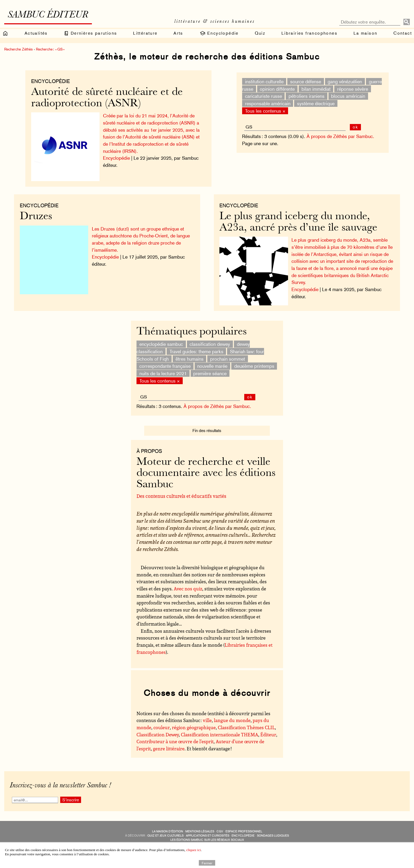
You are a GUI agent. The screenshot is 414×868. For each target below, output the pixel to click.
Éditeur (268, 731)
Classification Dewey (158, 731)
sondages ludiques (273, 832)
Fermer (207, 863)
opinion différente (276, 89)
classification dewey (210, 340)
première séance (210, 370)
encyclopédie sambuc (161, 340)
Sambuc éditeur (48, 15)
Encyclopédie (219, 33)
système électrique (314, 104)
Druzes (39, 215)
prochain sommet (228, 355)
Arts (178, 33)
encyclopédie (243, 832)
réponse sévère (351, 89)
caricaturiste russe (262, 96)
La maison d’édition (168, 828)
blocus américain (347, 96)
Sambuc (186, 840)
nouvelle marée (212, 362)
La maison (366, 33)
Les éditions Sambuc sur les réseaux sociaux (207, 836)
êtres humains (190, 355)
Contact (403, 33)
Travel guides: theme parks (196, 348)
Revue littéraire (235, 840)
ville (207, 717)
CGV (220, 828)
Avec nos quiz (188, 585)
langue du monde (232, 717)
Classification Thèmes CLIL (246, 724)
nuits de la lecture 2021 (163, 370)
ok (354, 127)
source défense (304, 82)
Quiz (260, 33)
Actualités (36, 33)
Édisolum (203, 840)
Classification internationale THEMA (220, 731)
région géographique (194, 724)
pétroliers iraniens (305, 96)
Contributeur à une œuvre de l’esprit (175, 738)
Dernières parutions (90, 33)
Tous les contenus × (264, 111)
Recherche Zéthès (18, 49)
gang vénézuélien (344, 82)
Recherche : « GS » (50, 49)
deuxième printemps (254, 362)
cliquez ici (193, 850)
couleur (162, 724)
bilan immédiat (314, 89)
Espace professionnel (244, 828)
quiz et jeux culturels (165, 832)
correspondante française (165, 362)
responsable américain (266, 104)
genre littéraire (169, 745)
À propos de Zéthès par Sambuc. (339, 136)
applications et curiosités (208, 832)
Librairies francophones (309, 33)
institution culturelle (263, 82)
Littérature (145, 33)
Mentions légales (200, 828)
